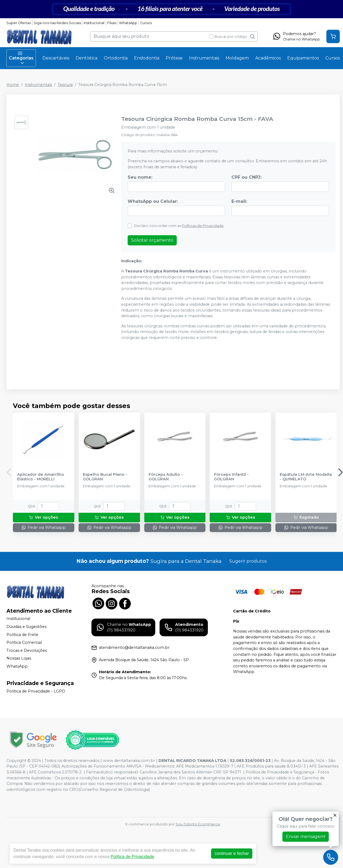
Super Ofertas (19, 23)
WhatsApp (128, 23)
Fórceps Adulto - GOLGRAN (166, 477)
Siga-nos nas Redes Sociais (57, 23)
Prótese (174, 58)
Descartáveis (56, 58)
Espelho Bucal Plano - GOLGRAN (105, 477)
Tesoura (65, 85)
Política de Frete (22, 635)
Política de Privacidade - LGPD (36, 691)
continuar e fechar (232, 853)
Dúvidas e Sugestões (26, 627)
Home (13, 85)
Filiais (112, 23)
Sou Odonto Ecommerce (198, 824)
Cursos (146, 23)
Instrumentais (204, 58)
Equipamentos (303, 58)
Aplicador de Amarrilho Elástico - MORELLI (41, 477)
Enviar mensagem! (306, 837)
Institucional (94, 23)
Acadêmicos (268, 58)
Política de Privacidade (132, 857)
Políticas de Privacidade (203, 226)
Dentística (86, 58)
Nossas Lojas (19, 659)
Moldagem (237, 58)
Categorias (21, 58)
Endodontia (147, 58)
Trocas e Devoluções (27, 650)
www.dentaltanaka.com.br (129, 761)
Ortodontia (116, 58)
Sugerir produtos (248, 561)
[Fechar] (335, 815)
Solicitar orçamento (152, 240)
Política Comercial (24, 642)
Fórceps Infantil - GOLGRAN (231, 477)
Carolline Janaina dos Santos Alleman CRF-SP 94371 (190, 772)
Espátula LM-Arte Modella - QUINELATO (306, 477)
